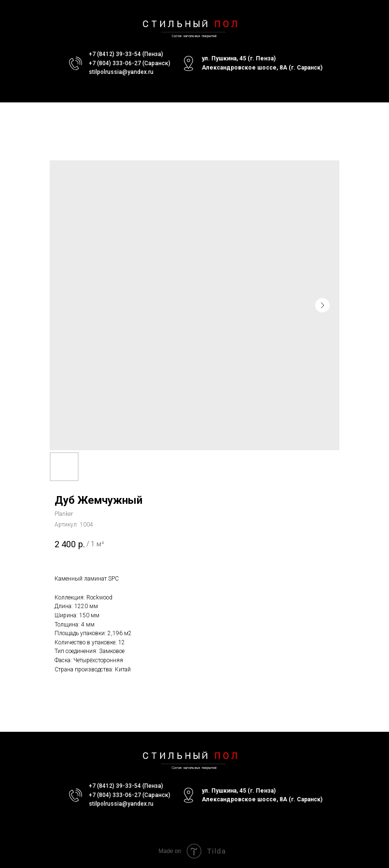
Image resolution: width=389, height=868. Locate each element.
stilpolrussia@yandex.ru (121, 72)
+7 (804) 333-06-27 (115, 63)
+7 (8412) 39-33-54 (115, 54)
